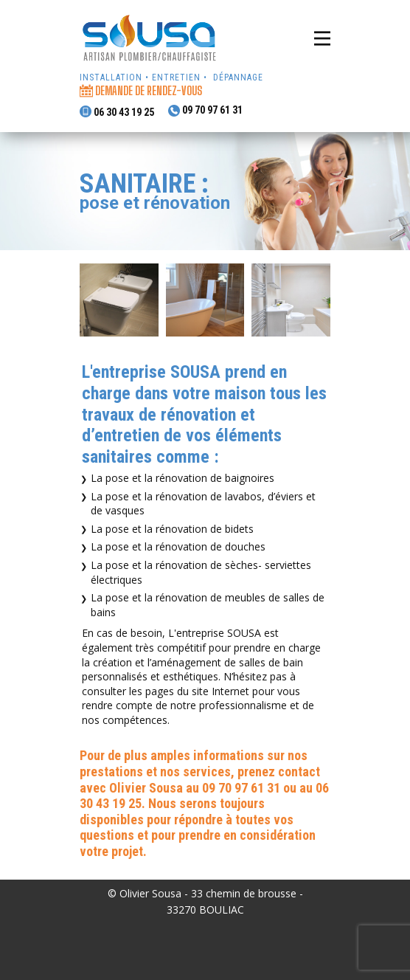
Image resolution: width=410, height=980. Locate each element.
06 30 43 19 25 (117, 112)
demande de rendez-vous (142, 91)
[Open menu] (322, 38)
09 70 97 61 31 (205, 111)
